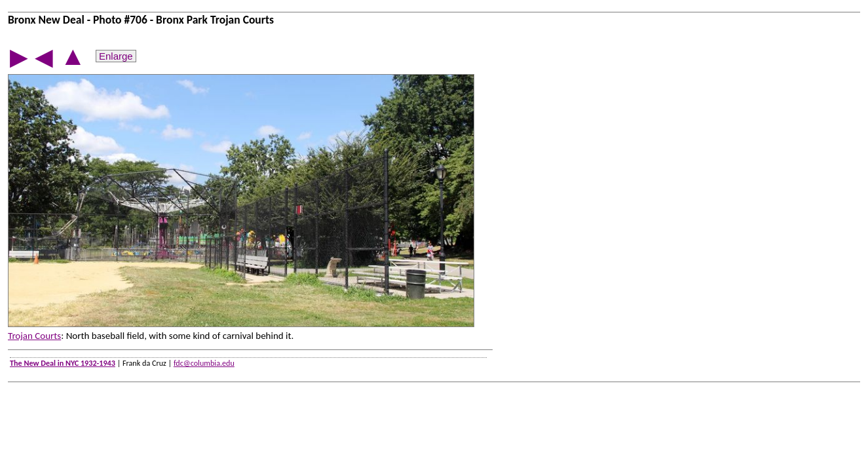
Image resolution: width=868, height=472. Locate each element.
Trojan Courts (34, 336)
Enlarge (116, 56)
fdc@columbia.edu (204, 363)
